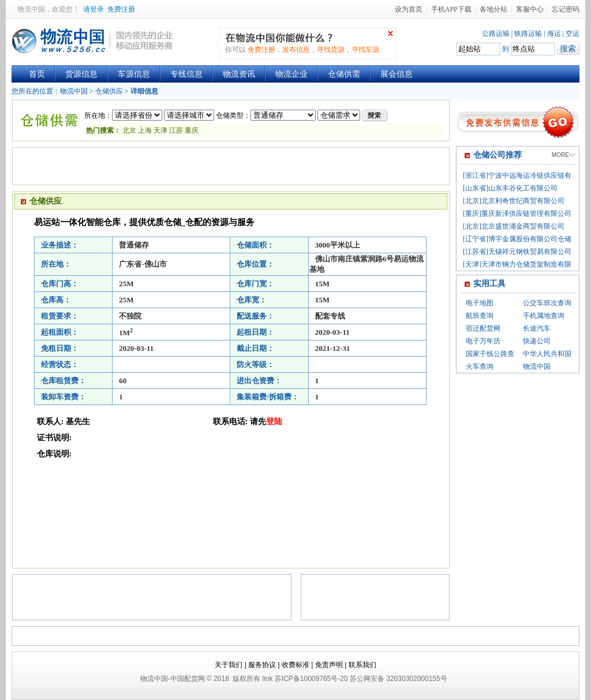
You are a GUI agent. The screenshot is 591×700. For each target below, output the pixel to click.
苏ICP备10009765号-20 (311, 679)
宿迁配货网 (483, 328)
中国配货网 (188, 679)
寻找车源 (365, 50)
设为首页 (409, 9)
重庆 (192, 130)
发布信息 (296, 50)
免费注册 (121, 9)
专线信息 (186, 74)
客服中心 (530, 9)
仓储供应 (109, 91)
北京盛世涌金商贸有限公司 (523, 226)
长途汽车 (537, 328)
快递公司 (537, 341)
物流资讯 (239, 74)
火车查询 (480, 366)
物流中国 (31, 9)
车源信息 (134, 74)
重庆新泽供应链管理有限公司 (526, 214)
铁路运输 (528, 33)
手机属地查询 (544, 316)
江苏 (175, 130)
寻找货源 (331, 50)
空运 (573, 33)
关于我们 (229, 665)
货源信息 (81, 74)
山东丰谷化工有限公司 (523, 188)
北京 (129, 130)
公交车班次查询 (547, 303)
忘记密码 (566, 9)
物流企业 (291, 74)
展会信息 (397, 74)
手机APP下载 (451, 9)
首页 (37, 74)
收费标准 (295, 665)
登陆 (274, 422)
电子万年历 (483, 341)
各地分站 (493, 9)
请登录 (93, 9)
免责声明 (329, 665)
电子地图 (480, 303)
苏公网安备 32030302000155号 (399, 679)
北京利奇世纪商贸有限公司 (523, 201)
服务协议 (262, 665)
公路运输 (496, 33)
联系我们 (362, 665)
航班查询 (480, 316)
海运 (554, 33)
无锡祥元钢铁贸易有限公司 (530, 252)
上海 (145, 130)
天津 (160, 130)
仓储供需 (344, 74)
